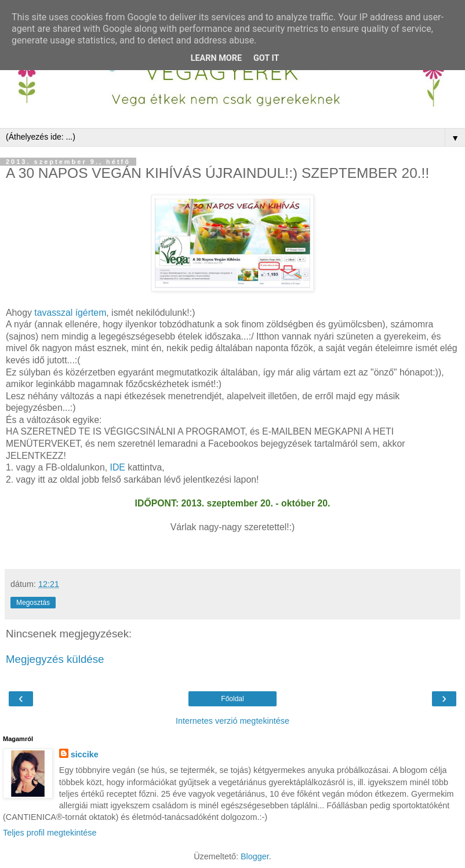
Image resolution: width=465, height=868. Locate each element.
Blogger (255, 856)
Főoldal (232, 699)
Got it (266, 58)
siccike (85, 754)
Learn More (216, 58)
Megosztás (33, 603)
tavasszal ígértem (70, 313)
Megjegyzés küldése (55, 659)
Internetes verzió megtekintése (232, 721)
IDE (119, 467)
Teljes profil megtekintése (50, 833)
